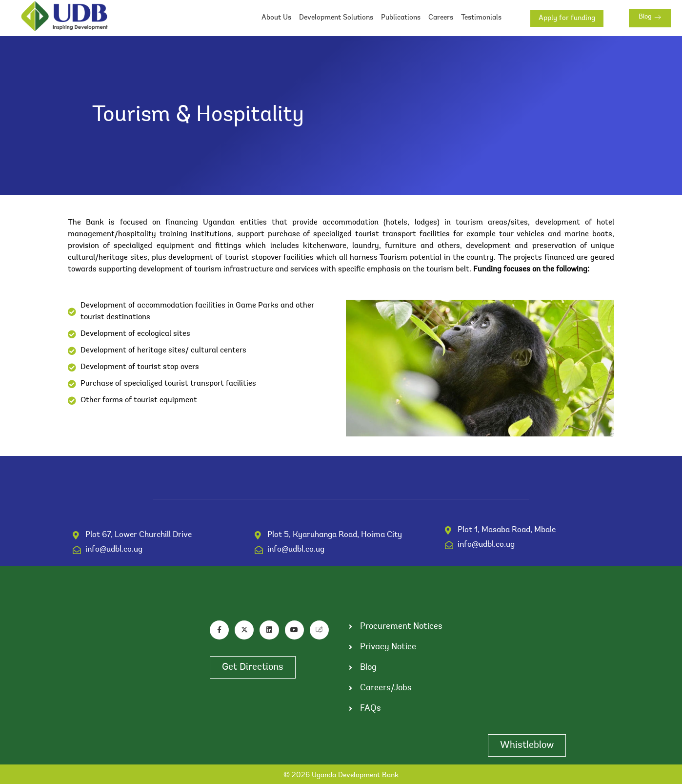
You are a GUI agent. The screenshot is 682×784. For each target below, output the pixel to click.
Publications (401, 18)
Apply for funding (567, 18)
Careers (441, 18)
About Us (276, 18)
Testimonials (481, 18)
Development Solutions (336, 18)
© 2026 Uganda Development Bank (341, 775)
